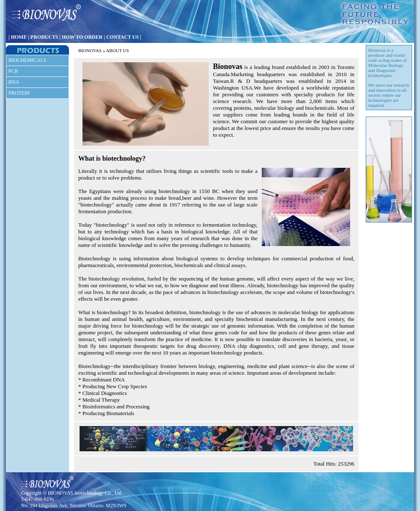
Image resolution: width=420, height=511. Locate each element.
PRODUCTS (44, 37)
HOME (19, 37)
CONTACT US (122, 37)
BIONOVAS (90, 50)
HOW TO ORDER (82, 37)
